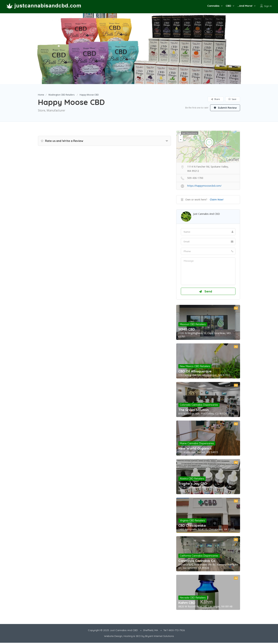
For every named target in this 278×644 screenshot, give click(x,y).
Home (41, 95)
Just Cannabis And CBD (207, 214)
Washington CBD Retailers (61, 95)
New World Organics (195, 450)
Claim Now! (217, 200)
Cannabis (213, 6)
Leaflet (233, 159)
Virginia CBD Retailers (192, 522)
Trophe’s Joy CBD (193, 485)
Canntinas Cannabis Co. (197, 562)
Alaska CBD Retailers (192, 480)
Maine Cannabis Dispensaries (197, 445)
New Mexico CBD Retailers (195, 367)
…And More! (245, 6)
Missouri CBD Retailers (193, 326)
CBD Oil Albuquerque (195, 372)
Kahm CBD (187, 604)
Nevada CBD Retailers (193, 599)
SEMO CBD (187, 330)
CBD (228, 6)
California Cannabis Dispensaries (199, 557)
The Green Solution (194, 411)
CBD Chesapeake (192, 527)
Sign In (268, 6)
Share (216, 99)
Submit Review (223, 107)
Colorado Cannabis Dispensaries (199, 406)
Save (233, 99)
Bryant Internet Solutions (160, 637)
